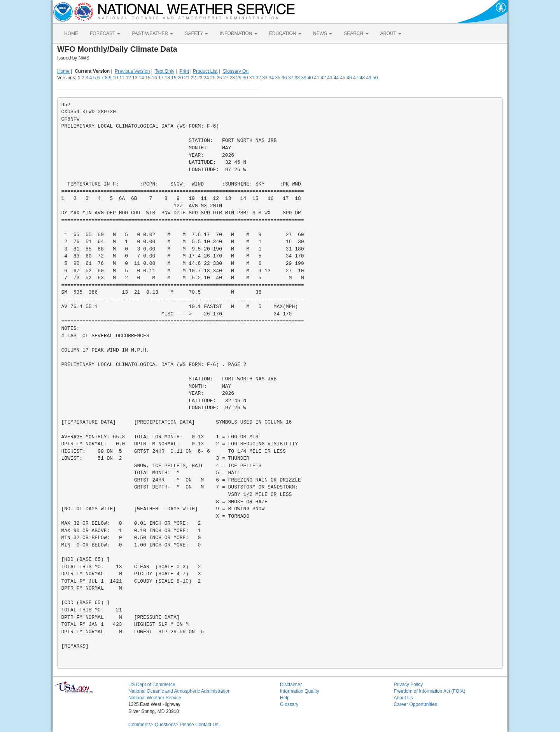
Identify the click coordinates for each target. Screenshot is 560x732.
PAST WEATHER (152, 33)
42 (323, 78)
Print (184, 71)
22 (193, 78)
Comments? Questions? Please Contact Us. (174, 725)
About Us (403, 698)
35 (278, 78)
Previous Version (132, 71)
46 (349, 78)
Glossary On (235, 71)
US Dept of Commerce (152, 685)
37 (291, 78)
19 (174, 78)
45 (343, 78)
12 (128, 78)
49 (368, 78)
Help (285, 698)
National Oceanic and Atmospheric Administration (179, 691)
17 (161, 78)
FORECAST (105, 33)
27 (226, 78)
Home (63, 71)
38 (297, 78)
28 (232, 78)
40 (310, 78)
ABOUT (391, 33)
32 (258, 78)
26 (219, 78)
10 (115, 78)
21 (187, 78)
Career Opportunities (416, 704)
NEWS (323, 33)
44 (336, 78)
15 (148, 78)
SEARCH (356, 33)
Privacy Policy (409, 685)
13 (135, 78)
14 (141, 78)
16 (154, 78)
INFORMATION (238, 33)
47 (356, 78)
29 (239, 78)
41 (317, 78)
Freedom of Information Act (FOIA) (430, 691)
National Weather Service (155, 698)
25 (213, 78)
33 (265, 78)
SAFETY (196, 33)
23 (200, 78)
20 (180, 78)
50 (375, 78)
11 (122, 78)
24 (206, 78)
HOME (71, 33)
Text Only (164, 71)
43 (330, 78)
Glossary (289, 704)
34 (271, 78)
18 (167, 78)
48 (362, 78)
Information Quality (300, 691)
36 (284, 78)
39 (304, 78)
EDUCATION (285, 33)
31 (252, 78)
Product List (205, 71)
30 (245, 78)
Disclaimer (291, 685)
